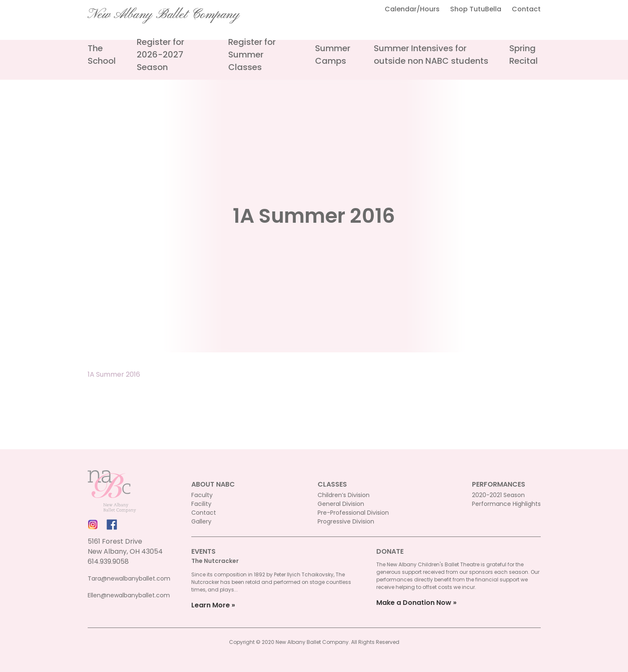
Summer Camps (333, 55)
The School (102, 55)
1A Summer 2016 (114, 374)
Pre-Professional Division (353, 513)
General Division (341, 504)
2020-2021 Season (498, 495)
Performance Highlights (506, 504)
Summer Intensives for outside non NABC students (431, 55)
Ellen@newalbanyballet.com (129, 595)
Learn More (211, 605)
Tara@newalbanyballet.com (129, 578)
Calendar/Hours (412, 9)
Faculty (202, 495)
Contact (526, 9)
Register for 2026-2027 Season (160, 55)
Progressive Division (346, 521)
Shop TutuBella (476, 9)
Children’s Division (344, 495)
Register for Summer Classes (252, 55)
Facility (201, 504)
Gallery (201, 521)
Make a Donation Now (414, 603)
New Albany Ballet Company (164, 15)
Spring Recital (524, 55)
